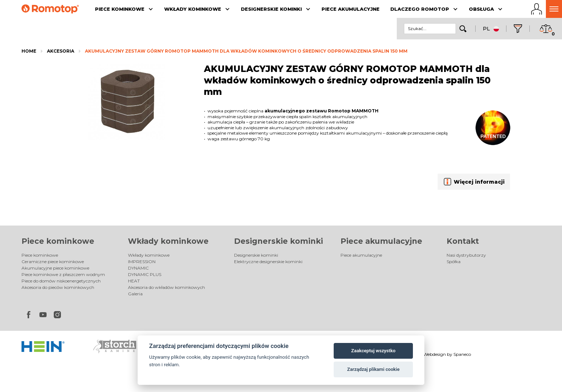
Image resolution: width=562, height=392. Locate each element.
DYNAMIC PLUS (145, 274)
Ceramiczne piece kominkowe (53, 262)
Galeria (135, 294)
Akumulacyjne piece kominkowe (55, 268)
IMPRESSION (142, 262)
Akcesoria (61, 51)
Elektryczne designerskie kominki (268, 262)
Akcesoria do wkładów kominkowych (166, 287)
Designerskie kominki (278, 241)
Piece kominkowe (58, 241)
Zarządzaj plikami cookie (373, 369)
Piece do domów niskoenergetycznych (61, 281)
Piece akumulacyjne (381, 241)
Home (29, 51)
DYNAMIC (138, 268)
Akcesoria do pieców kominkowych (58, 287)
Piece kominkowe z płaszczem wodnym (63, 274)
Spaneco (462, 354)
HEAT (134, 281)
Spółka (454, 262)
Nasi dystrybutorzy (466, 255)
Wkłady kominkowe (168, 241)
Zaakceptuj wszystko (373, 351)
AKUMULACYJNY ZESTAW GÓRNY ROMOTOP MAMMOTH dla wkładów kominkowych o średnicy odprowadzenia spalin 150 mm (246, 51)
